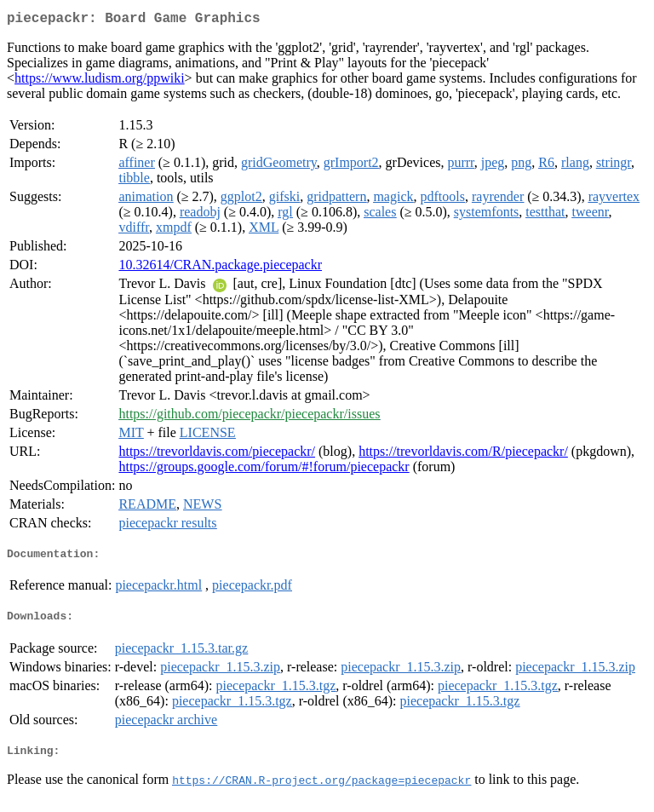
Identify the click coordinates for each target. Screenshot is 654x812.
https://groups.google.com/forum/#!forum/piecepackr (264, 470)
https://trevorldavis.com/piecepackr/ (217, 455)
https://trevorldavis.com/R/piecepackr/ (463, 455)
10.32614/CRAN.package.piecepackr (220, 268)
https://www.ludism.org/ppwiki (100, 81)
